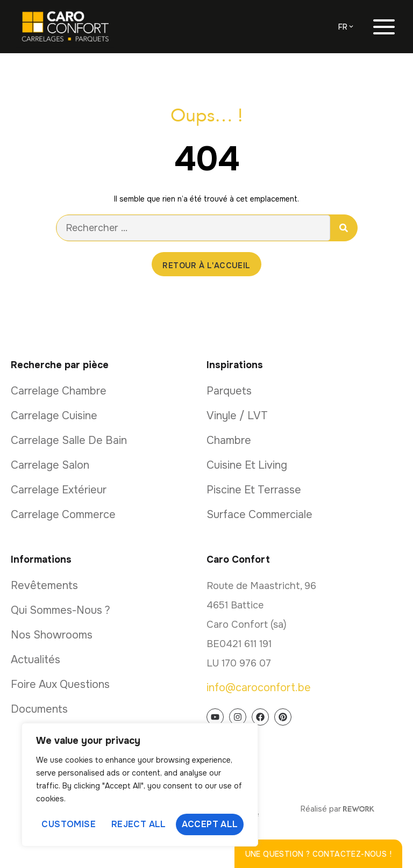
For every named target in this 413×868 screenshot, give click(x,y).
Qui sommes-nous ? (60, 610)
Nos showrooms (52, 635)
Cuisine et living (247, 465)
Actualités (35, 660)
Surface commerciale (259, 515)
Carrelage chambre (59, 391)
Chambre (229, 440)
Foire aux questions (60, 684)
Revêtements (44, 586)
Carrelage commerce (63, 515)
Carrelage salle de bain (69, 440)
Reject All (139, 824)
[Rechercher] (344, 228)
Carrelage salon (50, 465)
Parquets (229, 391)
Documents (39, 709)
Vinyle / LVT (237, 416)
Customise (69, 824)
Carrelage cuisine (54, 416)
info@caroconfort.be (259, 688)
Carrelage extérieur (59, 490)
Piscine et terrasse (254, 490)
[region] (140, 785)
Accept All (210, 824)
